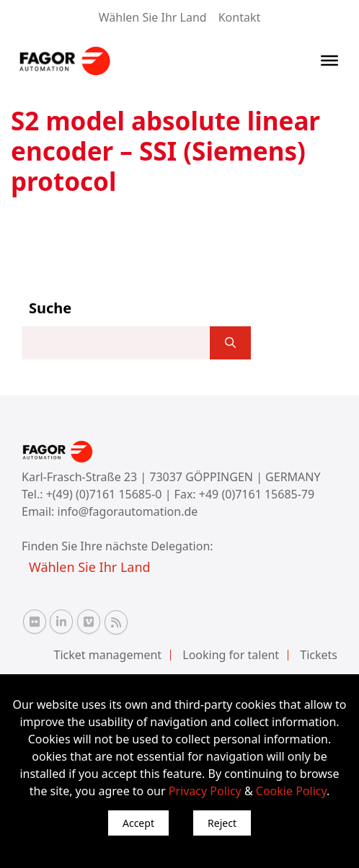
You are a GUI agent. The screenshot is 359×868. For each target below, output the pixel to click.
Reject (222, 823)
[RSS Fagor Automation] (116, 622)
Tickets (319, 655)
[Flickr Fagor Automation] (35, 622)
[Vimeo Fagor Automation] (89, 622)
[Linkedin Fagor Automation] (61, 622)
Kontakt (240, 17)
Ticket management (108, 655)
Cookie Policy (291, 791)
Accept (138, 823)
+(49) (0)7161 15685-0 (104, 494)
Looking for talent (231, 655)
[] (230, 343)
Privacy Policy (205, 791)
